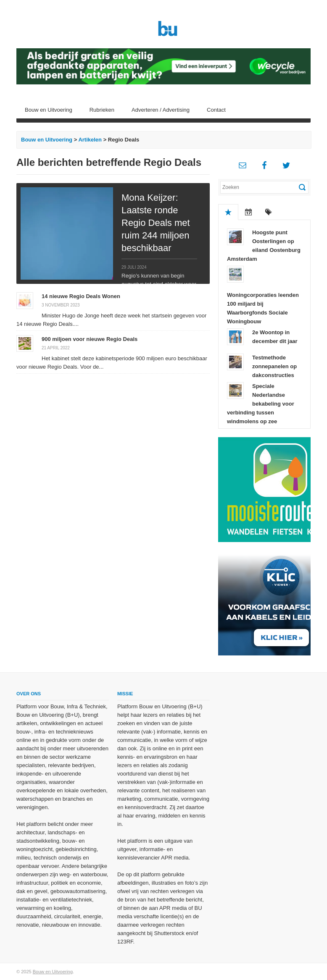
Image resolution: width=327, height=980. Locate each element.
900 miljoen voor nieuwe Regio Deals (90, 339)
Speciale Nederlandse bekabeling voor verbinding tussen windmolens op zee (261, 404)
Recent (248, 212)
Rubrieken (102, 110)
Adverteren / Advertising (161, 110)
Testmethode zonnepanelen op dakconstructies (274, 366)
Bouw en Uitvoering (49, 110)
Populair (228, 212)
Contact (216, 110)
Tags (269, 212)
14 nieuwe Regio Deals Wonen (81, 296)
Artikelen (90, 140)
